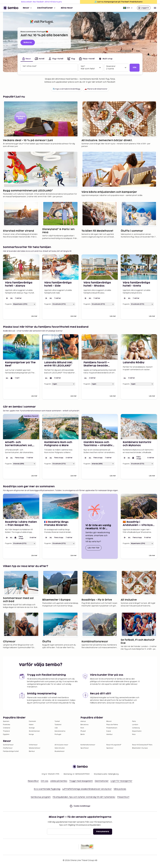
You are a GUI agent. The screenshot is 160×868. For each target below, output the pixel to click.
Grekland (6, 728)
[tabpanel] (80, 68)
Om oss (44, 781)
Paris (134, 721)
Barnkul (32, 751)
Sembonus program (41, 797)
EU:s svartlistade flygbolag (47, 789)
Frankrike (7, 725)
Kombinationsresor (88, 745)
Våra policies (120, 789)
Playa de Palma (112, 725)
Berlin (83, 734)
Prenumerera (103, 832)
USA (56, 728)
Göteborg (136, 728)
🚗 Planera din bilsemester (96, 89)
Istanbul (109, 734)
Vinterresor (33, 745)
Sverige (32, 728)
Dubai (109, 731)
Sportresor (85, 748)
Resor (28, 8)
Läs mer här (95, 548)
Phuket (83, 731)
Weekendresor (35, 748)
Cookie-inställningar (80, 806)
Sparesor (110, 748)
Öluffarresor (8, 748)
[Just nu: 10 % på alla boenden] (123, 51)
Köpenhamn (137, 731)
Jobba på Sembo (59, 781)
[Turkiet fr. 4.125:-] (128, 51)
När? (83, 66)
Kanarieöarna (60, 731)
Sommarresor (8, 745)
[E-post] (69, 832)
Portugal (58, 734)
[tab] (27, 59)
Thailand (6, 731)
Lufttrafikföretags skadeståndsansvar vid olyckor (87, 789)
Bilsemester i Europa (140, 748)
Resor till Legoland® (114, 745)
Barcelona (84, 725)
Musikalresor (60, 751)
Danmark (32, 721)
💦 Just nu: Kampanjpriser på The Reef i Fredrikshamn (118, 2)
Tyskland (58, 725)
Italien (31, 725)
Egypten (6, 734)
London (135, 725)
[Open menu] (155, 8)
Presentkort (123, 797)
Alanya (83, 721)
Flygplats (8, 304)
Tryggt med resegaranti (81, 781)
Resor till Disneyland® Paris (142, 745)
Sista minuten (60, 748)
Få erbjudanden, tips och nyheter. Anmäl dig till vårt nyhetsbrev (84, 797)
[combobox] (49, 69)
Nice (134, 734)
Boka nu (28, 42)
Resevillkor (33, 781)
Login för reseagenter (121, 781)
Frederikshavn (112, 728)
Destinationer (47, 8)
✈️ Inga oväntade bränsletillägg (66, 89)
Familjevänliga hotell (11, 751)
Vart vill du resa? (29, 66)
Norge (31, 734)
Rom (82, 728)
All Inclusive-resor (61, 745)
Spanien (6, 721)
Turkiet (57, 721)
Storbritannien (34, 731)
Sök (135, 68)
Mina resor (67, 8)
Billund (109, 721)
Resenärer (111, 66)
